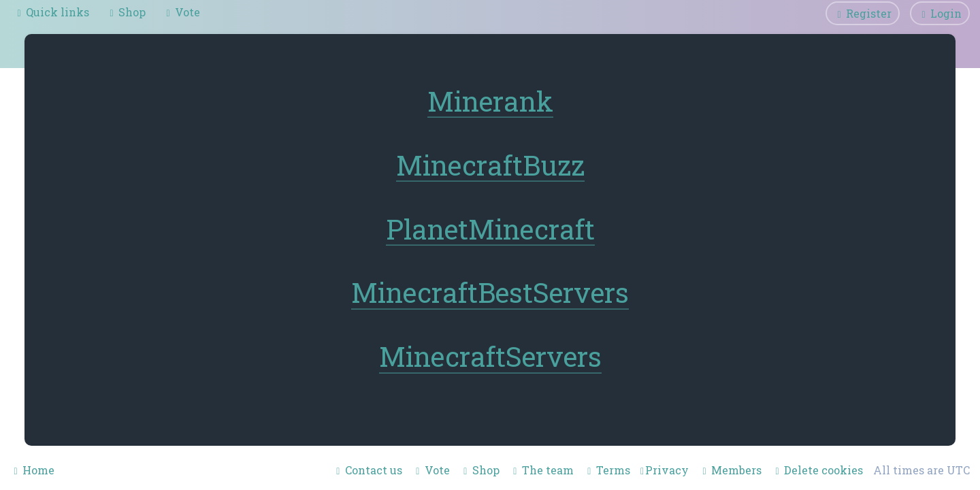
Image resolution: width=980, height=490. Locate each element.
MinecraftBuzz (490, 165)
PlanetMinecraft (490, 229)
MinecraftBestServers (490, 293)
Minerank (490, 102)
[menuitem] (126, 12)
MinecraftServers (490, 357)
